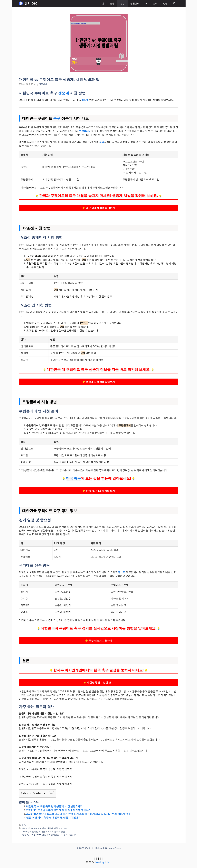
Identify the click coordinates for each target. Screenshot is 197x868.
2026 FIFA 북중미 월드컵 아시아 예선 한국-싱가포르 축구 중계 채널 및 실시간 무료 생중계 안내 (78, 814)
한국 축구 (73, 478)
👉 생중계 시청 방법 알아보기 (99, 382)
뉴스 (155, 3)
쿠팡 (102, 142)
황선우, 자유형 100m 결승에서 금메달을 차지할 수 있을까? (49, 834)
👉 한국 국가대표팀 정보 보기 (99, 491)
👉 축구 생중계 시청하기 (99, 641)
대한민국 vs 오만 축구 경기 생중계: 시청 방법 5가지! (55, 806)
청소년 (122, 572)
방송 (165, 3)
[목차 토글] (50, 794)
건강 (122, 3)
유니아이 (31, 3)
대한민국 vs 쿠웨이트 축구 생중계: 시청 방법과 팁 (45, 828)
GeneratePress (113, 848)
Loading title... (103, 862)
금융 (112, 3)
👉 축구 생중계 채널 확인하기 (99, 208)
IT (146, 3)
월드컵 (85, 100)
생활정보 (135, 3)
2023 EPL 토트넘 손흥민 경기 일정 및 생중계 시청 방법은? (58, 810)
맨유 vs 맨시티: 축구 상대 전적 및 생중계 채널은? (53, 817)
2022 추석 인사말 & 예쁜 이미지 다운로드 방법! (44, 831)
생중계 (64, 93)
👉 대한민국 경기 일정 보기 (98, 682)
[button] (174, 3)
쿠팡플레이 (85, 131)
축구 (57, 118)
